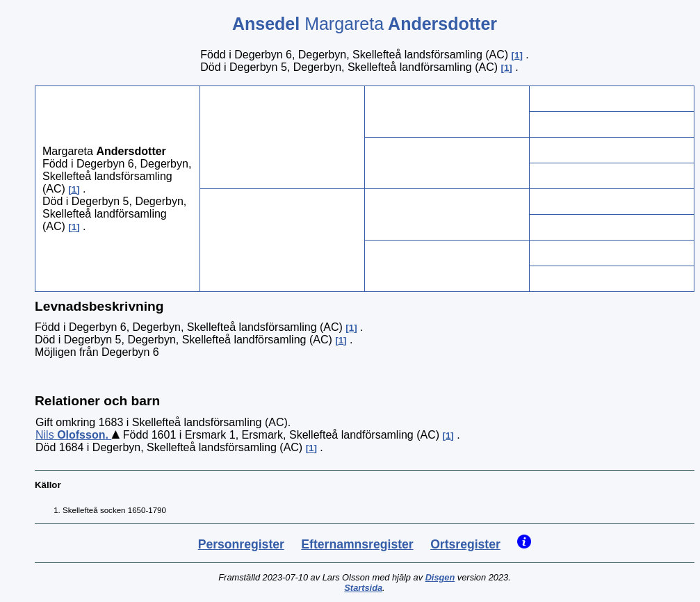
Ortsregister (465, 544)
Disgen (440, 577)
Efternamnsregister (357, 544)
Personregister (241, 544)
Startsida (363, 588)
